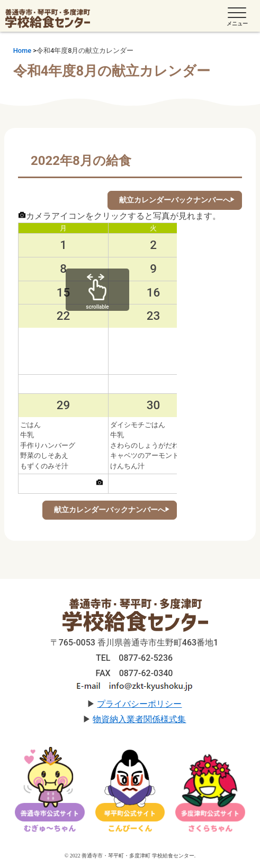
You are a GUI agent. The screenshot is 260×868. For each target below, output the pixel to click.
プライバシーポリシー (139, 704)
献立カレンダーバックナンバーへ (175, 200)
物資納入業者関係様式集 (139, 719)
